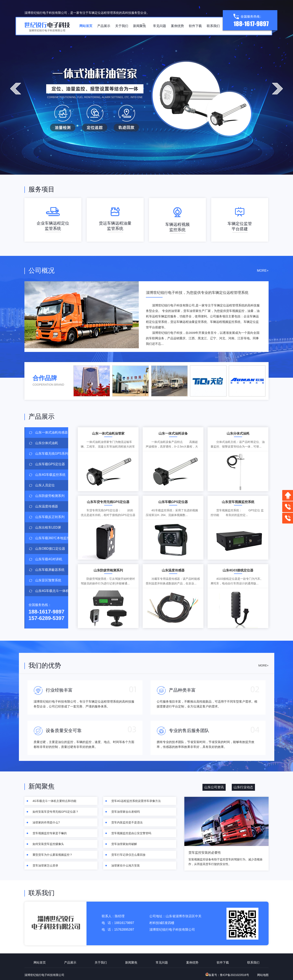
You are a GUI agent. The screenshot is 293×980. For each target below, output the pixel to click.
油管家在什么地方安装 (126, 865)
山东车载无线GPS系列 (52, 454)
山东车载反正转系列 (50, 517)
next (277, 89)
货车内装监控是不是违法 (127, 822)
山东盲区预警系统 (48, 580)
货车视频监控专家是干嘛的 (50, 833)
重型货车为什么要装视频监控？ (52, 855)
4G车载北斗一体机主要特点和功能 (54, 801)
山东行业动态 (243, 787)
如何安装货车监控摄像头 (48, 844)
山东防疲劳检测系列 (50, 496)
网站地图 (263, 975)
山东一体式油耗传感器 (51, 432)
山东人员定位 (45, 485)
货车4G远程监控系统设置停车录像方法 (136, 801)
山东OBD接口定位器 (50, 549)
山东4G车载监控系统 (50, 475)
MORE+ (263, 271)
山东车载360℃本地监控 (52, 538)
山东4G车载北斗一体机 (52, 591)
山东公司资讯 (214, 787)
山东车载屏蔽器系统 (50, 570)
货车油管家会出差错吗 (126, 812)
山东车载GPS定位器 (50, 464)
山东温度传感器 (47, 506)
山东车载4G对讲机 (49, 559)
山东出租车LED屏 (48, 527)
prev (16, 89)
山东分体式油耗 (47, 443)
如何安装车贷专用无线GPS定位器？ (56, 812)
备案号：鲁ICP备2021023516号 (227, 975)
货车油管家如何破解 (124, 844)
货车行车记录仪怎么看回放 (128, 855)
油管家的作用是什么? (46, 822)
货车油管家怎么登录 (45, 865)
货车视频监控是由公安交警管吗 (131, 833)
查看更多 (254, 349)
